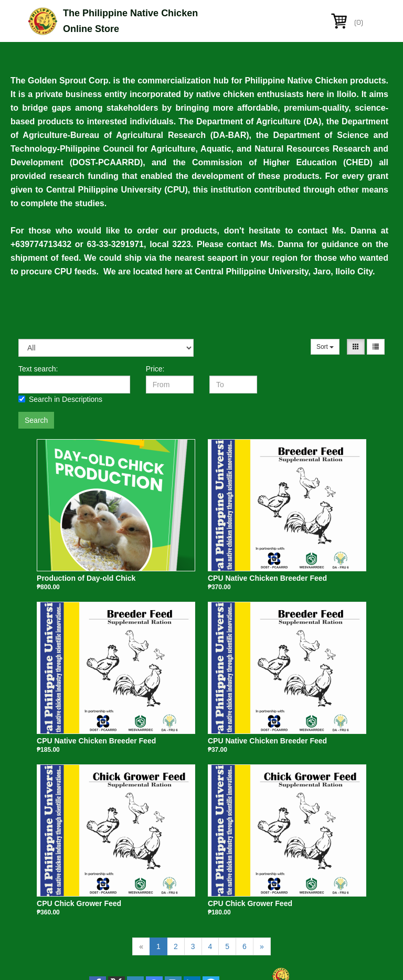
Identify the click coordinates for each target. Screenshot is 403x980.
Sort (325, 347)
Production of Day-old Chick (86, 578)
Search (36, 420)
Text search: (38, 369)
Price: (155, 369)
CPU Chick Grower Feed (79, 903)
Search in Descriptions (60, 399)
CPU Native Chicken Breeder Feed (267, 578)
